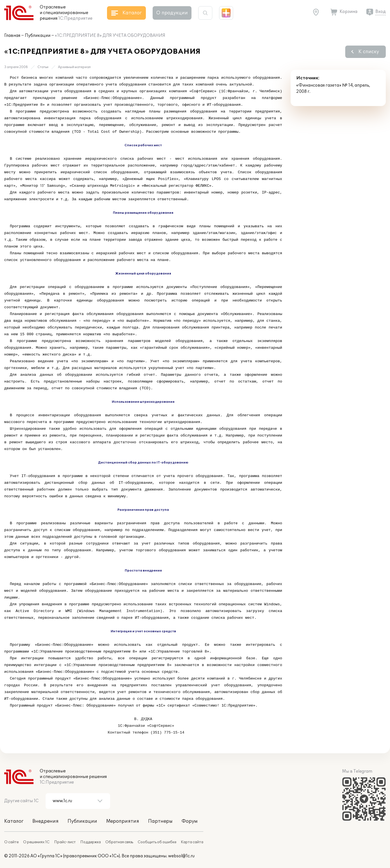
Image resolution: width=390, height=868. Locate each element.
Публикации (38, 36)
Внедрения (45, 821)
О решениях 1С (36, 842)
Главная (12, 36)
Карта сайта (192, 842)
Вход (381, 12)
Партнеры (160, 821)
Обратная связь (119, 842)
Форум (190, 821)
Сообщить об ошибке (157, 842)
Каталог (14, 821)
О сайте (11, 842)
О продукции (172, 13)
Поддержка (91, 842)
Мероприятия (123, 821)
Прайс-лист (65, 842)
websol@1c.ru (181, 856)
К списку (369, 52)
